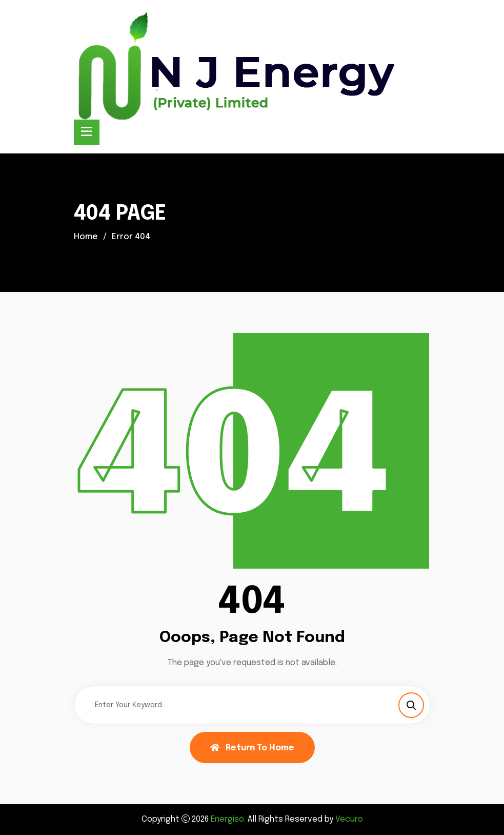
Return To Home (252, 748)
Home (86, 237)
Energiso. (228, 819)
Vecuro (349, 819)
